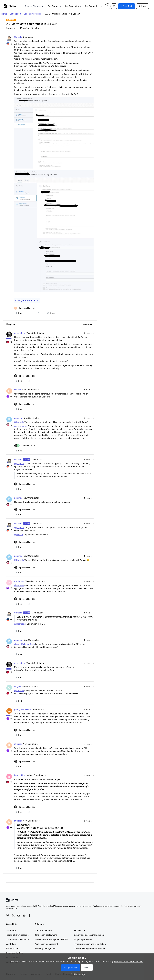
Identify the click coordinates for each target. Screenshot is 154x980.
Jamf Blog (11, 944)
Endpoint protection (83, 939)
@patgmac (19, 464)
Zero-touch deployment (46, 935)
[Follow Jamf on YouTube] (19, 915)
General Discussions (35, 6)
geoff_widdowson (22, 710)
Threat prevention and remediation (90, 944)
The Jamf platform (43, 930)
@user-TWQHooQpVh (24, 644)
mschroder (19, 581)
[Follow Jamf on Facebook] (30, 915)
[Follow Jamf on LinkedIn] (13, 915)
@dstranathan (21, 426)
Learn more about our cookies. (129, 961)
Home (4, 14)
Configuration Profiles (27, 300)
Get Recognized (94, 6)
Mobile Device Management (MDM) (51, 939)
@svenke (18, 535)
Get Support (55, 6)
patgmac (18, 418)
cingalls (18, 686)
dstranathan (20, 333)
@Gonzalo (19, 422)
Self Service (79, 930)
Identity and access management (89, 935)
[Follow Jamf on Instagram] (24, 915)
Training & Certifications (17, 935)
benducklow (20, 775)
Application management (46, 944)
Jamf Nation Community (17, 939)
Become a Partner (15, 953)
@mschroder (20, 624)
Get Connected (73, 6)
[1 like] (25, 308)
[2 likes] (26, 446)
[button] (127, 6)
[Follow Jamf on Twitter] (8, 915)
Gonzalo (18, 37)
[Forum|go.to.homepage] (11, 6)
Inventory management (45, 948)
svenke (18, 390)
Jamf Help (11, 930)
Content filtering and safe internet (89, 948)
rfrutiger (18, 744)
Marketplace (12, 948)
